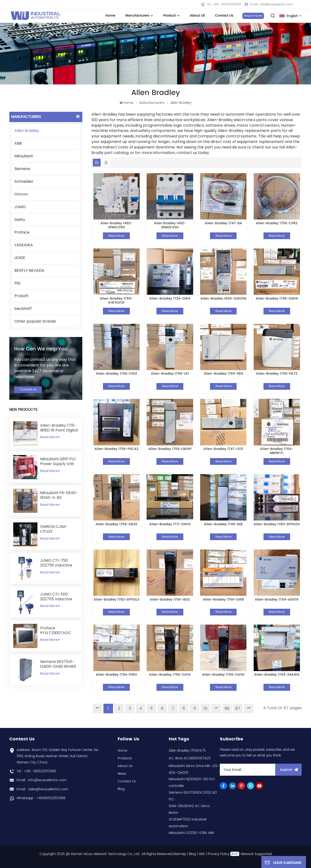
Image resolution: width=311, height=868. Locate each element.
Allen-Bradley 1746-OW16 (277, 299)
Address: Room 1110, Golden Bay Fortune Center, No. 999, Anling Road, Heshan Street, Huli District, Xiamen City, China (58, 756)
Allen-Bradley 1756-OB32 (116, 525)
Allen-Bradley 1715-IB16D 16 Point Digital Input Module (59, 428)
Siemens (22, 169)
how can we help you (41, 349)
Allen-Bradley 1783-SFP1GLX (117, 600)
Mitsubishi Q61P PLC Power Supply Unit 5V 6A (58, 461)
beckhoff (23, 309)
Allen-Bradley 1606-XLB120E (223, 299)
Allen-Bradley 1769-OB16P (170, 449)
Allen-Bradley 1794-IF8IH (116, 675)
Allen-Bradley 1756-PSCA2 (117, 449)
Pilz (17, 283)
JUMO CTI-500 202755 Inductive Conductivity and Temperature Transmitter (56, 597)
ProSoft (21, 296)
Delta (20, 220)
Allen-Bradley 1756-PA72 (277, 374)
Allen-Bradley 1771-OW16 (170, 525)
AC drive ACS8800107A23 (190, 758)
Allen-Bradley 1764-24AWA (277, 675)
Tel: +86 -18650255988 (224, 4)
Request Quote (253, 16)
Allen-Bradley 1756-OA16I (223, 675)
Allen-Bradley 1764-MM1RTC (277, 451)
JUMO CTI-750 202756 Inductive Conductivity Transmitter (56, 563)
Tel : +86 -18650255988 (36, 771)
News (122, 774)
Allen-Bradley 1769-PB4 (223, 374)
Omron (21, 194)
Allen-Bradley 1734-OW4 (170, 299)
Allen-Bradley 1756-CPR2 (277, 224)
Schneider (24, 181)
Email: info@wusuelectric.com (272, 4)
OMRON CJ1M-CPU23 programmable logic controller (55, 529)
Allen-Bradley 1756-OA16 (170, 675)
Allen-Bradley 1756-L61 (170, 374)
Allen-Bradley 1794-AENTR (277, 600)
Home (110, 16)
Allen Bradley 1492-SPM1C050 (116, 225)
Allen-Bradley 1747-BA (223, 224)
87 (238, 708)
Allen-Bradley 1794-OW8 (223, 600)
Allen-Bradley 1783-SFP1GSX (277, 525)
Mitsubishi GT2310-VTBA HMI (191, 833)
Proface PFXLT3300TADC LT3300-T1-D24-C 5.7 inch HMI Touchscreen (57, 631)
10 (206, 708)
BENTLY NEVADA (29, 270)
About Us (125, 766)
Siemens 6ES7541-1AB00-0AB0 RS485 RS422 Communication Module (58, 664)
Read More (50, 437)
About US (197, 16)
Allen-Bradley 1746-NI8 (223, 525)
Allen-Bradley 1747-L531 (223, 449)
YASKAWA (24, 245)
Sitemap (179, 854)
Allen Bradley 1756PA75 (187, 751)
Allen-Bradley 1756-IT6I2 (117, 374)
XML (202, 854)
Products (125, 758)
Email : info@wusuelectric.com (42, 780)
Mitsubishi (24, 156)
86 (227, 708)
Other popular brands (35, 321)
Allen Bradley (27, 131)
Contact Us (224, 16)
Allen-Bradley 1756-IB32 (170, 600)
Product (170, 16)
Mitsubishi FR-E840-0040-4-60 (59, 495)
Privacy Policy (219, 854)
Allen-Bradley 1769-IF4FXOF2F (116, 301)
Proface (22, 232)
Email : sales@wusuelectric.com (42, 789)
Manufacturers (137, 16)
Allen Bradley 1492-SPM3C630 (170, 225)
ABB (18, 143)
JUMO (20, 207)
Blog (121, 789)
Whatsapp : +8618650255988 (41, 798)
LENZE (20, 258)
